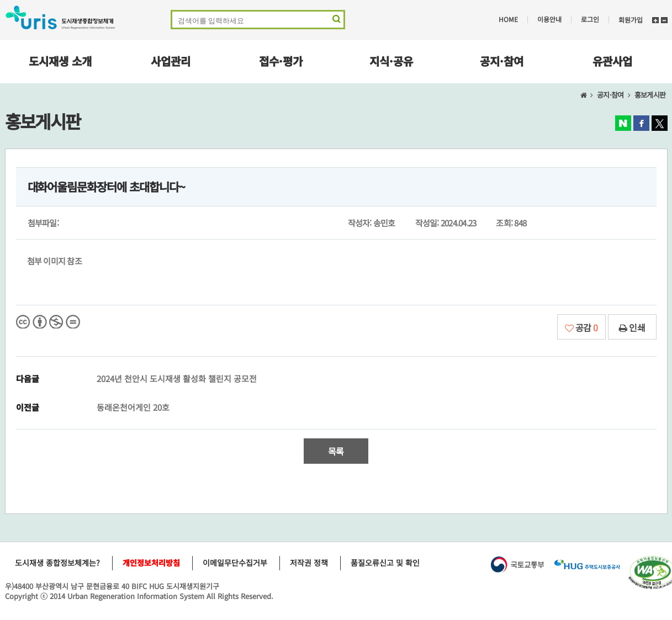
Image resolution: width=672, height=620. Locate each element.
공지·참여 (502, 61)
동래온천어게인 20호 (133, 407)
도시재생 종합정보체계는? (57, 563)
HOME (508, 20)
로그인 (590, 20)
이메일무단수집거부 (235, 563)
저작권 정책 (309, 563)
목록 (336, 451)
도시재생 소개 (60, 61)
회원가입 (631, 20)
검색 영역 (335, 21)
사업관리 (171, 61)
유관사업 (612, 61)
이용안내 (549, 20)
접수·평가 (281, 61)
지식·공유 (391, 61)
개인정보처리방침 (151, 563)
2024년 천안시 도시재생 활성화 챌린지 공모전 (177, 378)
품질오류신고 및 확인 (385, 563)
